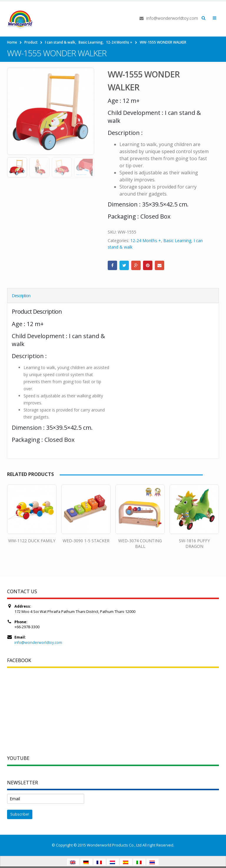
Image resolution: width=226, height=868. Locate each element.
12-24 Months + (146, 240)
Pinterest (148, 265)
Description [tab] (21, 296)
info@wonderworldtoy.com (38, 643)
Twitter (124, 265)
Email (159, 265)
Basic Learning (177, 240)
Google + (136, 265)
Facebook (112, 265)
